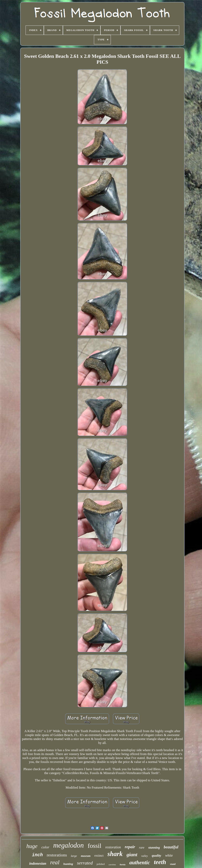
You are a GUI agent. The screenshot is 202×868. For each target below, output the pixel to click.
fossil (94, 846)
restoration (113, 847)
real (55, 862)
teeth (160, 862)
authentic (140, 863)
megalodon (69, 845)
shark (115, 854)
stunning (154, 848)
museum (86, 856)
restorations (57, 855)
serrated (85, 863)
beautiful (171, 847)
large (74, 856)
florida (123, 865)
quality (156, 856)
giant (132, 855)
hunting (68, 864)
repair (130, 847)
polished (101, 864)
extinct (99, 856)
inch (37, 855)
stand (173, 864)
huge (32, 846)
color (45, 847)
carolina (112, 864)
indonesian (38, 863)
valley (145, 856)
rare (142, 848)
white (169, 855)
